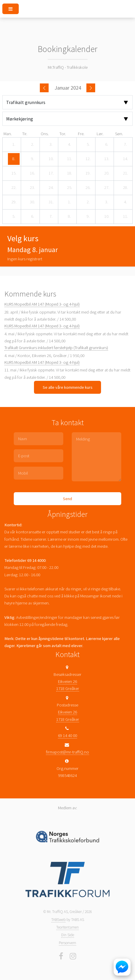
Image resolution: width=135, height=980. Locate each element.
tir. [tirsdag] (25, 134)
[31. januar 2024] (51, 202)
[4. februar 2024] (125, 202)
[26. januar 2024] (88, 188)
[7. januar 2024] (125, 145)
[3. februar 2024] (107, 202)
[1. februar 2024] (69, 202)
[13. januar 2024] (107, 159)
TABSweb (58, 920)
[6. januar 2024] (107, 145)
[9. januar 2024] (33, 159)
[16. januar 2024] (33, 173)
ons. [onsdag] (45, 134)
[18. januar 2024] (69, 173)
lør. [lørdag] (100, 134)
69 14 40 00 (67, 736)
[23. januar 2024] (33, 188)
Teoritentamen (67, 927)
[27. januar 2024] (107, 188)
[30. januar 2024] (33, 202)
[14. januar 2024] (125, 159)
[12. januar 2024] (88, 159)
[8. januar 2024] (14, 159)
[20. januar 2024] (107, 173)
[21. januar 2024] (125, 173)
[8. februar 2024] (69, 217)
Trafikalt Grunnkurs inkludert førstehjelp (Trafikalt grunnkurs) (56, 348)
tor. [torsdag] (63, 134)
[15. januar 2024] (14, 173)
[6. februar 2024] (33, 217)
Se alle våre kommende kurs (68, 387)
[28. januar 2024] (125, 188)
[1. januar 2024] (14, 145)
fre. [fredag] (81, 134)
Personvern (67, 943)
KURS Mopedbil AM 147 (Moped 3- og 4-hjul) (42, 304)
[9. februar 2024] (88, 217)
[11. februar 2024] (125, 217)
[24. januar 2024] (51, 188)
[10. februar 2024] (107, 217)
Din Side (68, 935)
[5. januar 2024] (88, 145)
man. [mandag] (8, 134)
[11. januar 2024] (69, 159)
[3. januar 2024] (51, 145)
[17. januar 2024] (51, 173)
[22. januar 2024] (14, 188)
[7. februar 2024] (51, 217)
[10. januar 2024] (51, 159)
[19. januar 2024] (88, 173)
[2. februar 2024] (88, 202)
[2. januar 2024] (33, 145)
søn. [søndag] (119, 134)
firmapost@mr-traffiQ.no (67, 752)
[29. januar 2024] (14, 202)
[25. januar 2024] (69, 188)
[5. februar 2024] (14, 217)
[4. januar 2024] (69, 145)
